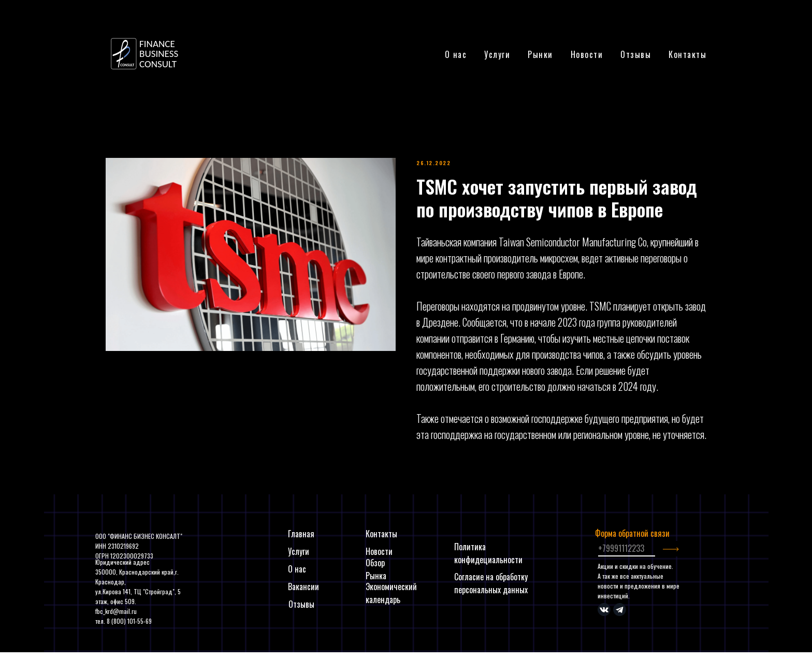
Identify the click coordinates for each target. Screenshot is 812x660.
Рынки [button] (540, 54)
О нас (456, 54)
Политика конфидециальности (488, 553)
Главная (301, 534)
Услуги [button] (497, 54)
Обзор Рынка (376, 569)
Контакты (687, 54)
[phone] (627, 549)
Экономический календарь (391, 593)
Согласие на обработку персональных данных (491, 583)
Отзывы (636, 54)
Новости (587, 54)
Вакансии (303, 586)
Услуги (299, 551)
